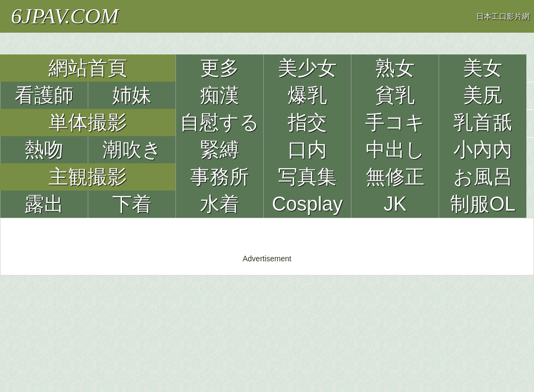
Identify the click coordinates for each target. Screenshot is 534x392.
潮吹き (132, 149)
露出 (44, 204)
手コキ (395, 122)
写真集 (307, 177)
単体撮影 (88, 122)
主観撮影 (88, 177)
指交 (307, 122)
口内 (307, 149)
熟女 (395, 68)
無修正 (395, 177)
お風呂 (483, 177)
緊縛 (220, 149)
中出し (395, 149)
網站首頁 (88, 68)
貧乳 (395, 95)
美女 (483, 68)
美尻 (483, 95)
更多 (220, 68)
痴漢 (220, 95)
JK (395, 204)
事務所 (220, 177)
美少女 (307, 68)
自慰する (220, 122)
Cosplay (307, 204)
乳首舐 (483, 122)
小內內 (483, 149)
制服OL (483, 204)
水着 (220, 204)
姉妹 (132, 95)
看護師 (44, 95)
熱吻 (44, 149)
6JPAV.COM (65, 16)
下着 (132, 204)
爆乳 (307, 95)
